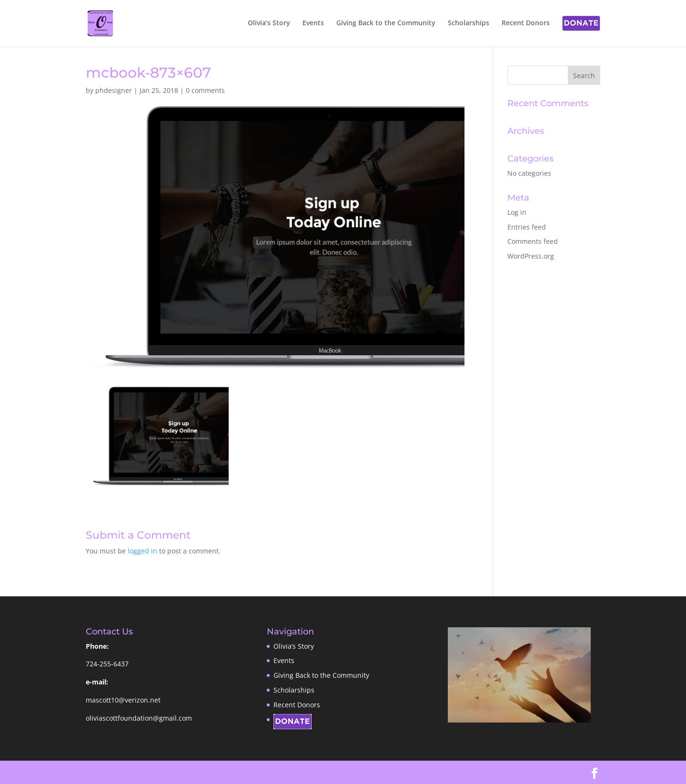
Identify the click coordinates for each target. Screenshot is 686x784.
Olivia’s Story (269, 23)
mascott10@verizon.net (123, 700)
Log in (517, 212)
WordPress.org (531, 256)
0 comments (205, 90)
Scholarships (469, 23)
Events (313, 23)
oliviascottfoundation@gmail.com (139, 718)
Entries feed (527, 227)
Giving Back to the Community (386, 23)
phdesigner (114, 90)
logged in (142, 551)
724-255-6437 (107, 664)
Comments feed (533, 241)
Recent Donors (526, 23)
